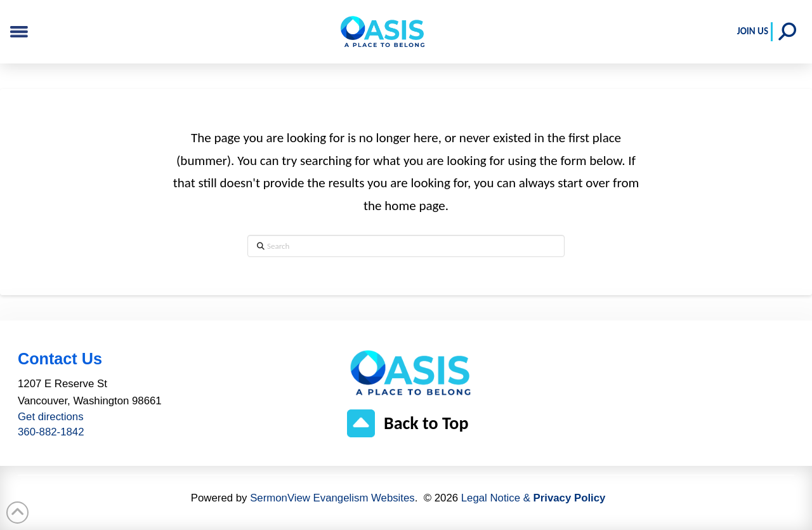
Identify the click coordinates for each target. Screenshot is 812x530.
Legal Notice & (534, 498)
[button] (787, 32)
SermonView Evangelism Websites (332, 498)
